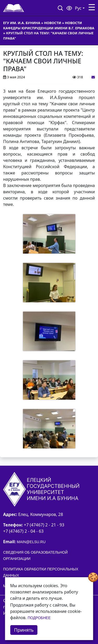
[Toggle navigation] (92, 7)
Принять (24, 630)
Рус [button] (78, 8)
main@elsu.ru (31, 542)
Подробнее (39, 618)
